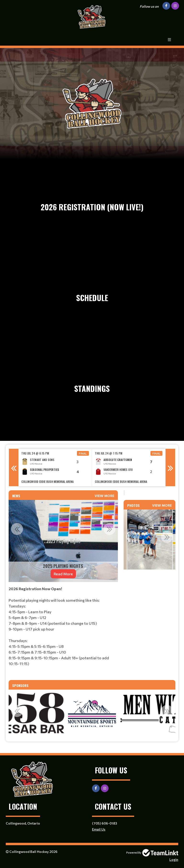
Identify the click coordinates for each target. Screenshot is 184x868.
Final (83, 453)
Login (174, 859)
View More (104, 496)
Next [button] (170, 467)
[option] (55, 468)
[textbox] (63, 631)
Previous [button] (14, 467)
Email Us (99, 829)
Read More (63, 574)
